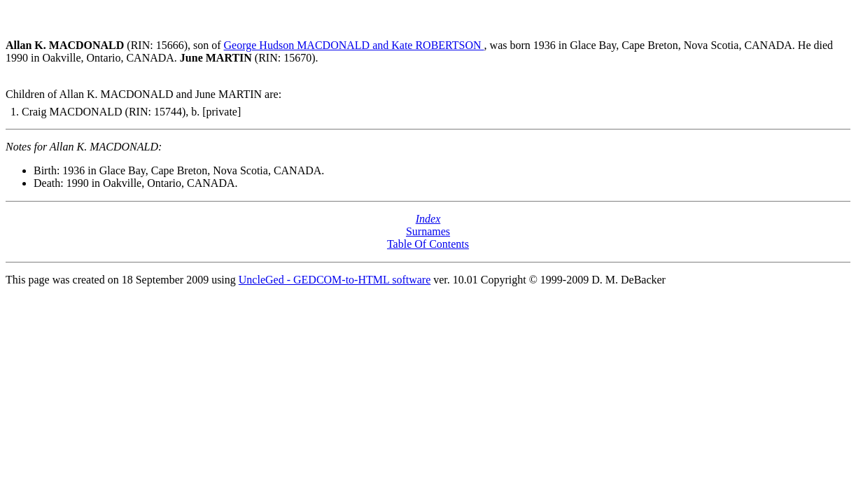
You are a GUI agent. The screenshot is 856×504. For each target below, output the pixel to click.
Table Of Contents (428, 244)
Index (428, 219)
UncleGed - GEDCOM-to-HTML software (335, 280)
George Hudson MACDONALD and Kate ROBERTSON (354, 45)
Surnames (428, 231)
